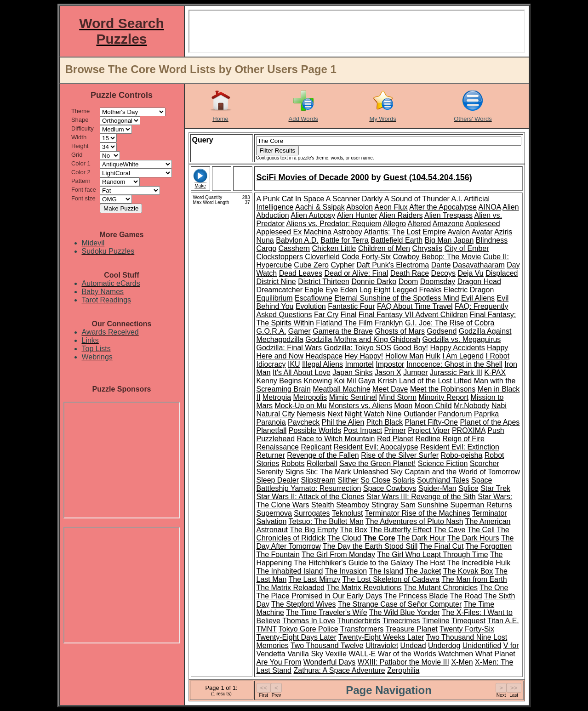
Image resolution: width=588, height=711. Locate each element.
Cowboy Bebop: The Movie (437, 257)
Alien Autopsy (313, 215)
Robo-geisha (462, 455)
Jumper (415, 373)
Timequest (468, 621)
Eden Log (356, 290)
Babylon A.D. (297, 240)
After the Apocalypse (443, 207)
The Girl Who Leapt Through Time (433, 555)
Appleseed (483, 224)
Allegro (394, 224)
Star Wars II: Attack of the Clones (311, 497)
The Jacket (423, 571)
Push (496, 430)
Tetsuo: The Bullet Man (326, 521)
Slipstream (318, 480)
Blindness (492, 240)
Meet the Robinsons (443, 389)
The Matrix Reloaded (291, 588)
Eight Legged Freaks (408, 290)
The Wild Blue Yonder (405, 612)
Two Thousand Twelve (327, 646)
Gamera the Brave (343, 331)
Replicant (316, 447)
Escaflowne (314, 298)
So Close (375, 480)
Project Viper (429, 430)
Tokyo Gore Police (308, 629)
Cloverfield (322, 257)
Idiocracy (271, 364)
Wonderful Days (330, 662)
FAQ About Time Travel (415, 306)
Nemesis (311, 414)
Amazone (448, 224)
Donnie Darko (374, 282)
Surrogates (312, 513)
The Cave (449, 530)
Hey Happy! (364, 356)
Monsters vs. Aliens (360, 406)
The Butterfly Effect (400, 530)
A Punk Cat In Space (291, 199)
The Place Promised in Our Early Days (320, 596)
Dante (441, 265)
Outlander (420, 414)
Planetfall (272, 430)
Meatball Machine (341, 389)
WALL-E (362, 654)
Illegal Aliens (323, 364)
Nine (394, 414)
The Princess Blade (416, 596)
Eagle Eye (321, 290)
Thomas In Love (309, 621)
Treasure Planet (411, 629)
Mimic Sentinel (353, 397)
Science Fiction (443, 464)
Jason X (388, 373)
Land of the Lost (425, 381)
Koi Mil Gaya (355, 381)
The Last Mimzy (314, 579)
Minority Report (444, 397)
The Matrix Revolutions (364, 588)
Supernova (274, 513)
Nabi (499, 406)
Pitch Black (385, 422)
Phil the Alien (343, 422)
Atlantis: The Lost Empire (405, 232)
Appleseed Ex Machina (294, 232)
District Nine (276, 282)
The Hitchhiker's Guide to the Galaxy (354, 563)
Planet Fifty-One (431, 422)
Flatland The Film (344, 323)
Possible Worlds (315, 430)
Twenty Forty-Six (467, 629)
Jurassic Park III (456, 373)
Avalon (459, 232)
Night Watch (365, 414)
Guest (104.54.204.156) (428, 177)
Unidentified (482, 646)
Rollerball (322, 464)
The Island (386, 571)
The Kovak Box (468, 571)
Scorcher (485, 464)
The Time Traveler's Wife (326, 612)
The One (494, 588)
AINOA (490, 207)
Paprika (486, 414)
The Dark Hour (421, 538)
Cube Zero (311, 265)
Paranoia (271, 422)
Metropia (277, 397)
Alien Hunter (357, 215)
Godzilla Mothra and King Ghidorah (363, 339)
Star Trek (495, 488)
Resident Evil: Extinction (460, 447)
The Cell (481, 530)
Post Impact (363, 430)
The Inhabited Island (290, 571)
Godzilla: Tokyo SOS (358, 348)
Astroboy (348, 232)
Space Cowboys (390, 488)
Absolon (360, 207)
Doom (408, 282)
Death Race (410, 273)
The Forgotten (489, 546)
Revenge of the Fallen (323, 455)
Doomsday (438, 282)
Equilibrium (275, 298)
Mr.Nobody (471, 406)
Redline (428, 439)
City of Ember (467, 248)
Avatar (482, 232)
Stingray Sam (394, 505)
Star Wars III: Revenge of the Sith (421, 497)
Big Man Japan (449, 240)
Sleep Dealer (278, 480)
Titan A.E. (503, 621)
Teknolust (348, 513)
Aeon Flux (391, 207)
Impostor (390, 364)
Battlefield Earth (397, 240)
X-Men (462, 662)
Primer (395, 430)
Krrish (388, 381)
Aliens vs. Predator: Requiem (334, 224)
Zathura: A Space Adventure (339, 670)
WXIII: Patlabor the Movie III (403, 662)
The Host (430, 563)
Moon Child (433, 406)
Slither (348, 480)
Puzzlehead (276, 439)
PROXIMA (469, 430)
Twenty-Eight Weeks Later (381, 637)
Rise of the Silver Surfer (400, 455)
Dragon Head (479, 282)
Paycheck (304, 422)
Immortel (360, 364)
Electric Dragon (469, 290)
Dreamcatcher (280, 290)
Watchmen (456, 654)
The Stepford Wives (304, 604)
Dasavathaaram (479, 265)
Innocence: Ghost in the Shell (454, 364)
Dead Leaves (301, 273)
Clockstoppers (280, 257)
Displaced (502, 273)
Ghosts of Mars (400, 331)
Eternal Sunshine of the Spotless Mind (397, 298)
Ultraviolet (382, 646)
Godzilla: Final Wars (289, 348)
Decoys (443, 273)
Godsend (442, 331)
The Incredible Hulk (479, 563)
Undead (413, 646)
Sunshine (433, 505)
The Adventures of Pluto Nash (414, 521)
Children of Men (384, 248)
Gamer (300, 331)
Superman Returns (481, 505)
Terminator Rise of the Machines (418, 513)
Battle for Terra (345, 240)
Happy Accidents (457, 348)
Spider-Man (437, 488)
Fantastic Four (351, 306)
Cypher (343, 265)
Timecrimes (401, 621)
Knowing (318, 381)
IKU (294, 364)
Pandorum (455, 414)
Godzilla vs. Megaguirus (462, 339)
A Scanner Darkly (354, 199)
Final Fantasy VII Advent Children (413, 315)
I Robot (498, 356)
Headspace (324, 356)
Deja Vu (470, 273)
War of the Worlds (407, 654)
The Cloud (344, 538)
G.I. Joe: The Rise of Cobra (450, 323)
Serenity (270, 472)
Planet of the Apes (490, 422)
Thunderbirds (359, 621)
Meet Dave (390, 389)
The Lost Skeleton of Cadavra (391, 579)
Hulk (433, 356)
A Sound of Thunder (417, 199)
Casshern (294, 248)
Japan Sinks (352, 373)
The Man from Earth (474, 579)
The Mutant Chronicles (441, 588)
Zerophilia (403, 670)
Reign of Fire (463, 439)
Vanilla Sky (305, 654)
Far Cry (326, 315)
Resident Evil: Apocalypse (376, 447)
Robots (293, 464)
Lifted (463, 381)
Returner (271, 455)
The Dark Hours (473, 538)
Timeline (436, 621)
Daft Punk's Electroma (393, 265)
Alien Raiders (401, 215)
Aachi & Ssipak (320, 207)
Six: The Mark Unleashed (347, 472)
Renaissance (278, 447)
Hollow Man (405, 356)
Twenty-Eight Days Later (297, 637)
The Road (466, 596)
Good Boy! (411, 348)
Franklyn (389, 323)
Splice (468, 488)
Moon (403, 406)
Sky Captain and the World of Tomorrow (455, 472)
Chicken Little (334, 248)
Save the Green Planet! (377, 464)
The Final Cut (441, 546)
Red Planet (395, 439)
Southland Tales (443, 480)
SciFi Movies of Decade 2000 (313, 177)
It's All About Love (302, 373)
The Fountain (278, 555)
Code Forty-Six (366, 257)
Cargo (267, 248)
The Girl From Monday (338, 555)
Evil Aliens (478, 298)
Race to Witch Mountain (336, 439)
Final (349, 315)
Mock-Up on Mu (301, 406)
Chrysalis (427, 248)
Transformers (362, 629)
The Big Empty (314, 530)
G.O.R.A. (271, 331)
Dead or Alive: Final (356, 273)
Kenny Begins (279, 381)
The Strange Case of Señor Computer (400, 604)
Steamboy (353, 505)
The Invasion (346, 571)
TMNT (267, 629)
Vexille (336, 654)
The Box (354, 530)
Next (335, 414)
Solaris (404, 480)
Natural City (276, 414)
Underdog (444, 646)
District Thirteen (324, 282)
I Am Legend (463, 356)
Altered (420, 224)
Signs (295, 472)
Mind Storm (398, 397)
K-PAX (495, 373)
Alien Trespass (448, 215)
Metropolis (310, 397)
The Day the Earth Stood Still (370, 546)
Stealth (323, 505)
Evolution (311, 306)
